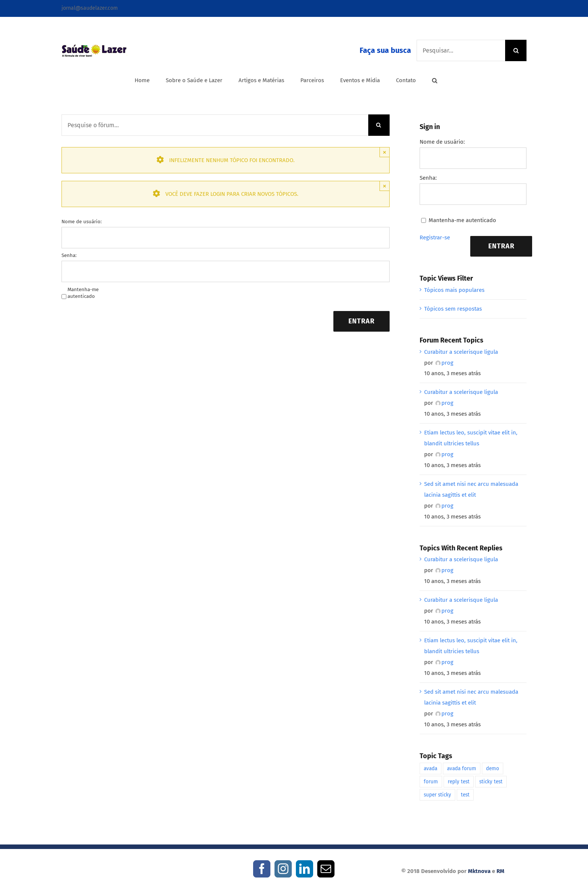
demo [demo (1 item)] (493, 769)
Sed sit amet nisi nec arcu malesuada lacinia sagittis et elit (471, 489)
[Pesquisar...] (461, 50)
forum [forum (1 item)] (431, 782)
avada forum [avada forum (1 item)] (462, 769)
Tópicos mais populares (454, 290)
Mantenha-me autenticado (83, 293)
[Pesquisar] (516, 50)
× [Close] (385, 152)
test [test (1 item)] (465, 795)
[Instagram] (283, 869)
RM (500, 871)
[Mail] (326, 869)
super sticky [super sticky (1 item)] (437, 795)
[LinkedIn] (304, 869)
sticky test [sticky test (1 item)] (491, 782)
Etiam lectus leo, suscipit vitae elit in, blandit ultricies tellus (471, 438)
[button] (435, 80)
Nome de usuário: (82, 222)
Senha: (69, 255)
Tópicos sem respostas (453, 309)
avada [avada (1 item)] (430, 769)
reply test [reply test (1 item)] (459, 782)
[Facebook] (262, 869)
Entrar (361, 321)
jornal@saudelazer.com (90, 8)
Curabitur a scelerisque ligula (461, 352)
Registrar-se (435, 237)
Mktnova (479, 871)
